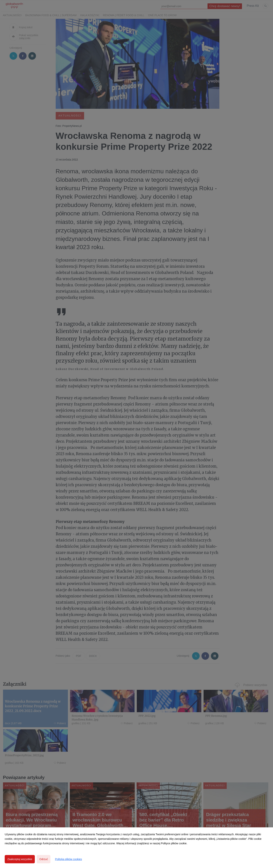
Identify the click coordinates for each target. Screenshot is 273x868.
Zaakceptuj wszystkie (20, 859)
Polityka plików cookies (68, 859)
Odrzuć (44, 859)
